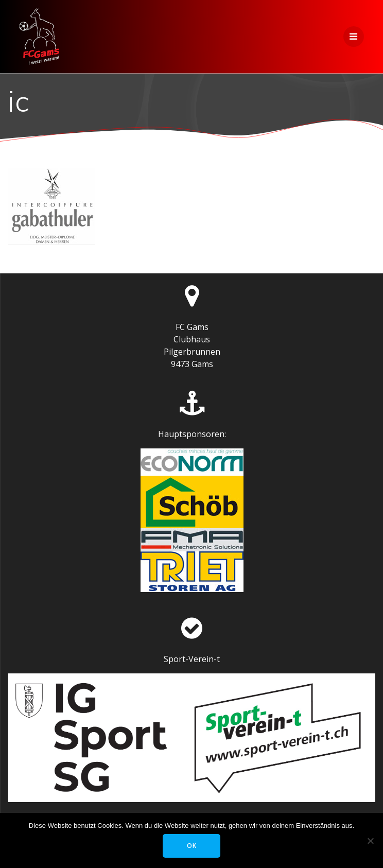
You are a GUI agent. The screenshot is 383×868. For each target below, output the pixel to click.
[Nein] (370, 841)
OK (192, 846)
